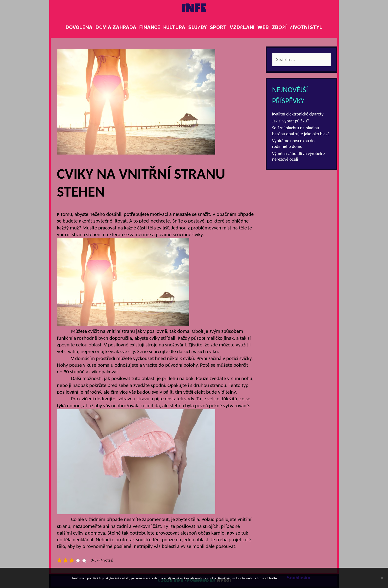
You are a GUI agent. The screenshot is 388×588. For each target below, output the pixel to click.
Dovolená (79, 27)
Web (263, 27)
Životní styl (306, 27)
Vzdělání (242, 27)
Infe (194, 10)
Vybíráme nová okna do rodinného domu (293, 144)
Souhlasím (298, 578)
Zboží (279, 27)
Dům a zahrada (116, 27)
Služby (198, 27)
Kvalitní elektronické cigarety (298, 114)
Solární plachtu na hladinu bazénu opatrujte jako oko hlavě (301, 131)
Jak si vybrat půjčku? (291, 121)
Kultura (174, 27)
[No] (382, 578)
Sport (218, 27)
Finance (150, 27)
